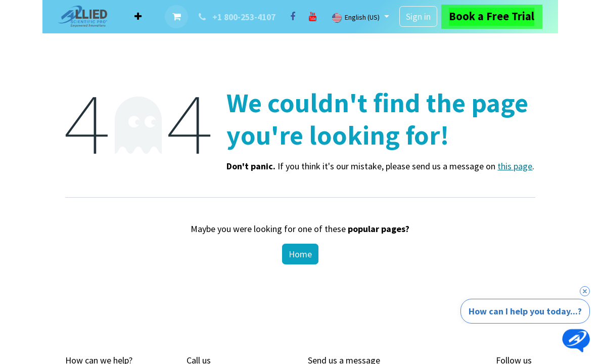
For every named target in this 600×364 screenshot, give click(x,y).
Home (300, 254)
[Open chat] (576, 340)
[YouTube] (313, 17)
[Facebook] (293, 17)
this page (515, 166)
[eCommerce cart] (176, 17)
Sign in (418, 16)
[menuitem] (138, 16)
